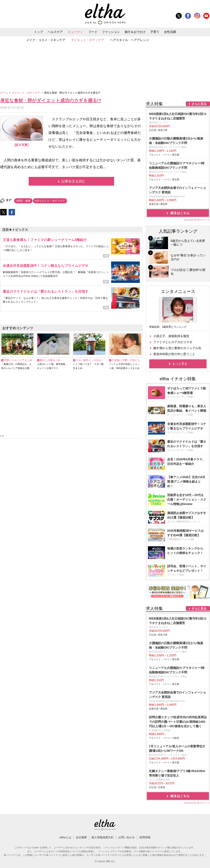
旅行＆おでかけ (135, 32)
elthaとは (65, 837)
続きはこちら (180, 213)
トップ (39, 32)
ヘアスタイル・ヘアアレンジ (130, 40)
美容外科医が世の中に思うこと (174, 354)
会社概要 (81, 837)
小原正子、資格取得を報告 (171, 336)
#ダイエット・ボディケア (50, 201)
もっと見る (180, 364)
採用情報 (145, 837)
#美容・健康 (23, 201)
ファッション (111, 32)
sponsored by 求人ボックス (197, 220)
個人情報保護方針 (103, 837)
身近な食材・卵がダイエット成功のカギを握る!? (51, 100)
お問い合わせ (127, 837)
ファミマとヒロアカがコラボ (173, 342)
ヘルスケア (55, 32)
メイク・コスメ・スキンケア (46, 40)
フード (93, 32)
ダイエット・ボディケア (88, 40)
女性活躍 (170, 32)
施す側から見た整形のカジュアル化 (177, 348)
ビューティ (76, 32)
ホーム (4, 93)
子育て (155, 32)
